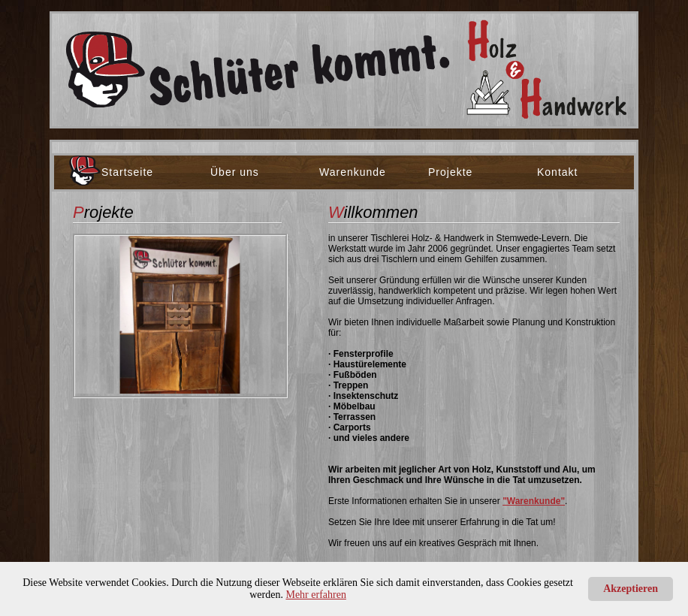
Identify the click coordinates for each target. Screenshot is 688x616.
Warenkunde (353, 172)
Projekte (450, 172)
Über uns (235, 172)
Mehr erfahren (315, 595)
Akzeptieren (631, 589)
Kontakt (557, 172)
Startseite (127, 172)
